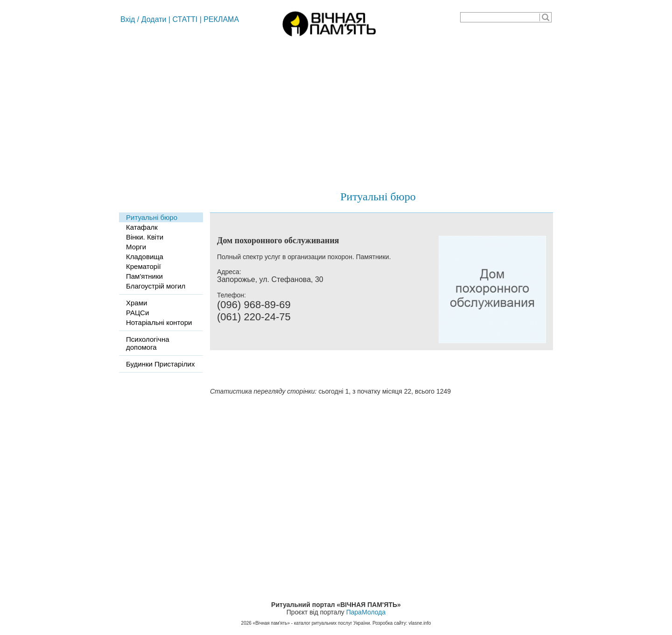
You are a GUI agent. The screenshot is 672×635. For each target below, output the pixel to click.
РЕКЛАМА (221, 19)
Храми (136, 303)
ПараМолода (366, 612)
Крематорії (143, 266)
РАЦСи (137, 313)
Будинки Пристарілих (160, 364)
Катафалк (142, 227)
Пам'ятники (144, 276)
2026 (246, 623)
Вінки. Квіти (145, 237)
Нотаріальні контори (159, 322)
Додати (154, 19)
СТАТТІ (185, 19)
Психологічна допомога (148, 343)
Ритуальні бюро (378, 197)
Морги (136, 247)
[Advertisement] (336, 110)
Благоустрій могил (156, 286)
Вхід (128, 19)
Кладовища (145, 257)
